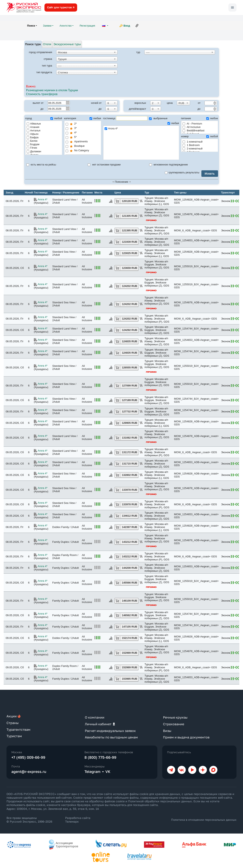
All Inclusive (192, 127)
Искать (210, 174)
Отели (47, 44)
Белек (32, 141)
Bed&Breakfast (193, 130)
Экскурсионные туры (67, 44)
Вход (127, 26)
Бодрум (33, 144)
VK (108, 771)
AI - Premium (192, 124)
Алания (33, 127)
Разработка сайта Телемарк (78, 820)
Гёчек (32, 148)
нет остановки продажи (104, 165)
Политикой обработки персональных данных (160, 801)
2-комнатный (193, 149)
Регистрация (87, 26)
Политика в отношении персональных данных (204, 820)
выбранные (158, 118)
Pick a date (67, 103)
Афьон (33, 134)
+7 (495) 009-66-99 (28, 757)
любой (56, 118)
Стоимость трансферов (42, 94)
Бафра (33, 137)
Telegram (92, 771)
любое (212, 118)
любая (95, 118)
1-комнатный (193, 142)
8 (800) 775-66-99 (100, 757)
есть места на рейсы (41, 165)
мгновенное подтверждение (168, 165)
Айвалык (34, 124)
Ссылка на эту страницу (137, 26)
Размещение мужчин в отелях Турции (52, 90)
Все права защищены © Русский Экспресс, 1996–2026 (29, 820)
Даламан (34, 151)
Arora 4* (141, 129)
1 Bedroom (191, 145)
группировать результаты (182, 172)
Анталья (33, 130)
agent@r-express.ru (29, 771)
